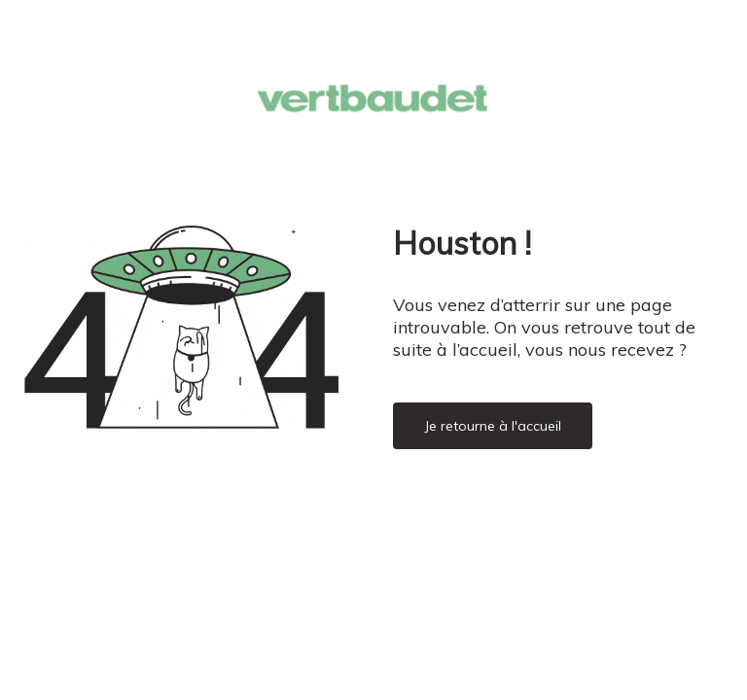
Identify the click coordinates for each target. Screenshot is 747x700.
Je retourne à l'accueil (493, 426)
